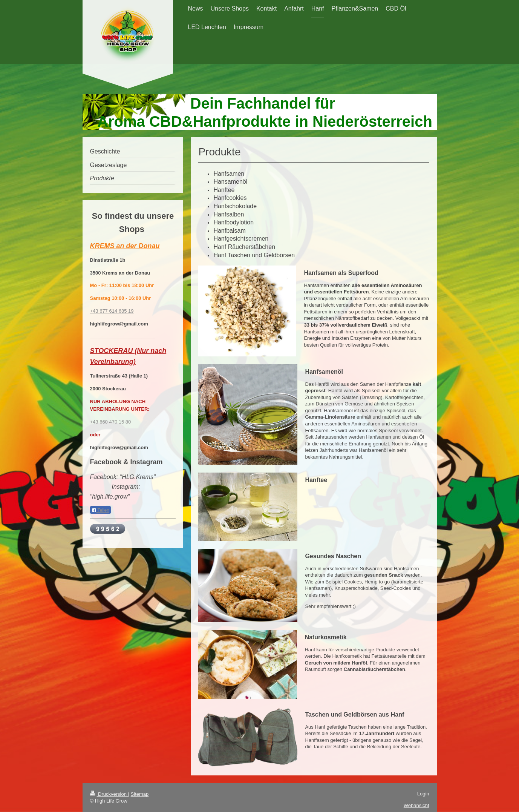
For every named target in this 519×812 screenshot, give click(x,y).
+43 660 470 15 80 (111, 422)
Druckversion (109, 794)
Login (423, 794)
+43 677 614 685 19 (112, 311)
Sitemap (140, 794)
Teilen (100, 510)
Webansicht (416, 805)
